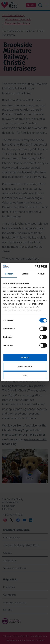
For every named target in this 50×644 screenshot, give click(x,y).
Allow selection (25, 366)
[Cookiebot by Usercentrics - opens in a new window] (36, 266)
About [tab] (41, 274)
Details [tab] (25, 274)
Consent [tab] (9, 274)
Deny (25, 375)
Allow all (25, 358)
